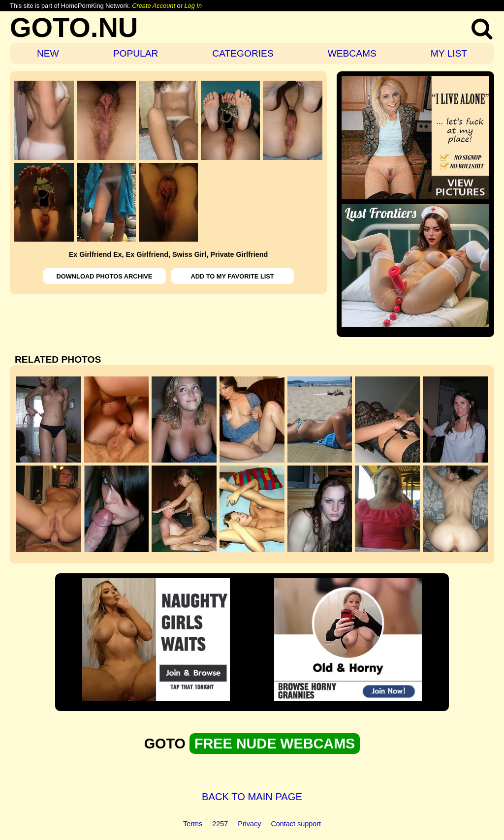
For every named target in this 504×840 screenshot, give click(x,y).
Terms (193, 824)
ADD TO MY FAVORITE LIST (232, 276)
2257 (220, 824)
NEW (48, 53)
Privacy (249, 824)
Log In (193, 6)
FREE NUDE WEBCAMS (275, 744)
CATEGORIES (243, 53)
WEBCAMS (352, 53)
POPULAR (136, 53)
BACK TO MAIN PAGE (252, 797)
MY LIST (449, 53)
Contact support (296, 824)
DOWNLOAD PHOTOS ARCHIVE (105, 276)
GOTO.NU (74, 27)
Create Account (154, 6)
